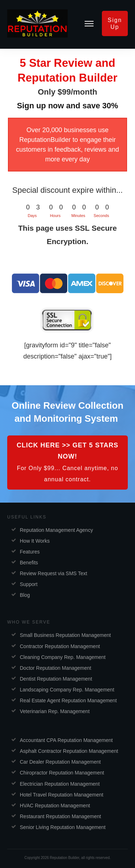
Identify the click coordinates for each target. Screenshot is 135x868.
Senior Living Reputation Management (63, 827)
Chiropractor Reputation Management (62, 773)
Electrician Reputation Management (60, 784)
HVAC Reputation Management (55, 806)
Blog (25, 595)
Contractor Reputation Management (60, 646)
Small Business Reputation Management (65, 635)
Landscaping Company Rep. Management (67, 690)
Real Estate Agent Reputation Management (68, 700)
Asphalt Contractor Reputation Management (69, 751)
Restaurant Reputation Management (60, 816)
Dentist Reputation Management (56, 679)
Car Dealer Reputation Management (60, 762)
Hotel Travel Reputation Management (62, 795)
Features (30, 552)
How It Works (35, 541)
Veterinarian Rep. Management (55, 711)
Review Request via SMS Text (53, 573)
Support (29, 584)
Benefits (29, 563)
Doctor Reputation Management (55, 668)
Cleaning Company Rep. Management (63, 657)
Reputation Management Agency (56, 530)
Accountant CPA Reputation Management (66, 740)
